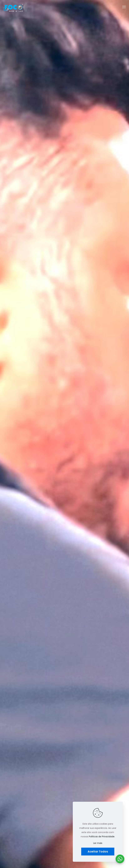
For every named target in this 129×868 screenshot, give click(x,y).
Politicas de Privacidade (102, 837)
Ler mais (98, 843)
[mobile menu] (124, 7)
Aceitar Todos (98, 851)
